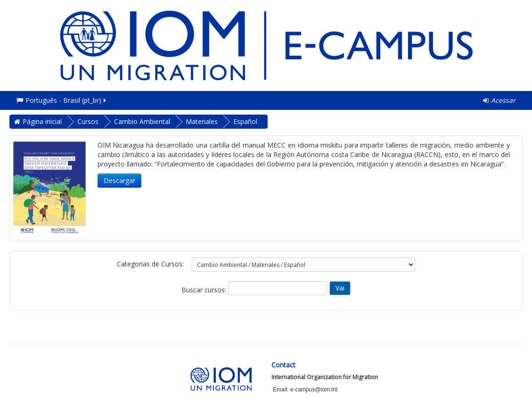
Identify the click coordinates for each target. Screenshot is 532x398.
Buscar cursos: (205, 290)
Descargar (119, 180)
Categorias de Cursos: (150, 264)
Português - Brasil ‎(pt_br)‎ (62, 100)
